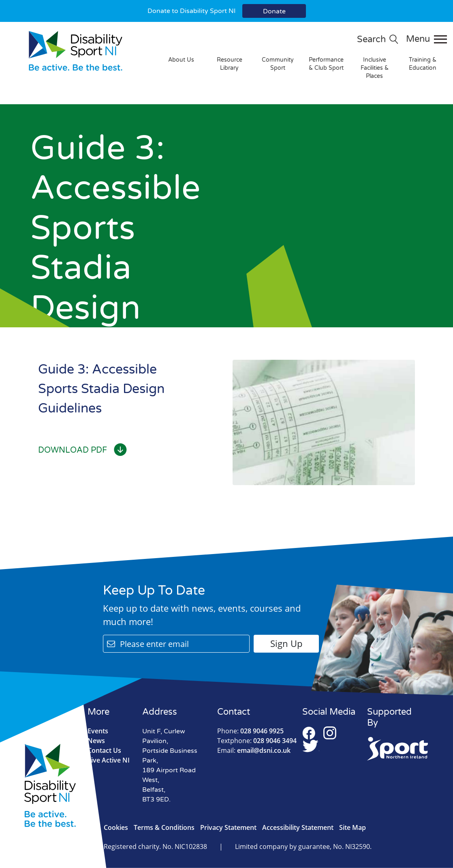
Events (98, 731)
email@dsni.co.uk (254, 750)
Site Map (353, 827)
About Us (181, 60)
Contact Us (104, 750)
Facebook (309, 733)
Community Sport (278, 64)
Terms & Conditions (164, 827)
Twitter (311, 746)
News (96, 741)
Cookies (116, 827)
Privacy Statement (228, 827)
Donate (274, 11)
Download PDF (82, 450)
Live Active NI (109, 760)
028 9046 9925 (250, 731)
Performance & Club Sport (326, 64)
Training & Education (423, 64)
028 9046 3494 (257, 741)
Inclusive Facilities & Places (375, 68)
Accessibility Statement (298, 827)
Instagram (330, 733)
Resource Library (230, 64)
